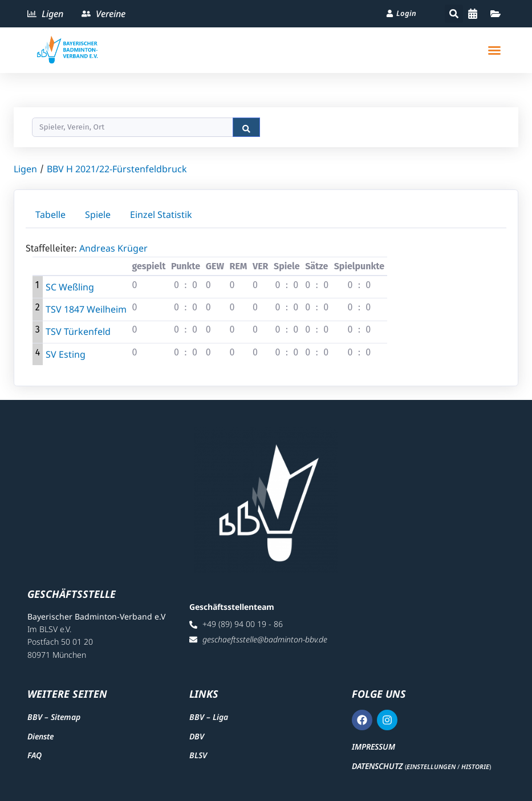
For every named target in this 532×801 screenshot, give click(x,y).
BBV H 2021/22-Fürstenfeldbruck (117, 169)
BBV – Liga (209, 717)
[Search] (133, 127)
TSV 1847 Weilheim (86, 309)
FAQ (34, 755)
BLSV (198, 755)
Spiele (98, 215)
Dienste (40, 736)
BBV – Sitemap (54, 717)
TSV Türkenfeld (78, 331)
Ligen (25, 169)
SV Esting (66, 354)
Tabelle (50, 215)
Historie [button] (475, 766)
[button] (454, 14)
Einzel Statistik (161, 215)
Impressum (373, 747)
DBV (197, 736)
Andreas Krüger (113, 248)
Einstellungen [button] (431, 766)
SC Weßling (70, 287)
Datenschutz (377, 766)
